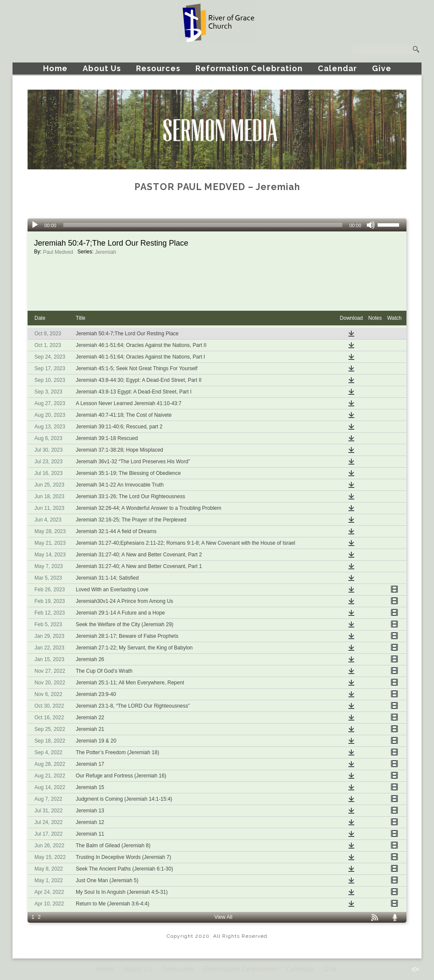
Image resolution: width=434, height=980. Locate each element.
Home (55, 68)
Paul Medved (58, 252)
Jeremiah (105, 252)
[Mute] (371, 225)
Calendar (337, 68)
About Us (102, 68)
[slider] (203, 225)
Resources (158, 68)
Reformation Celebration (249, 68)
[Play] (35, 225)
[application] (217, 225)
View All (223, 917)
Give (382, 68)
